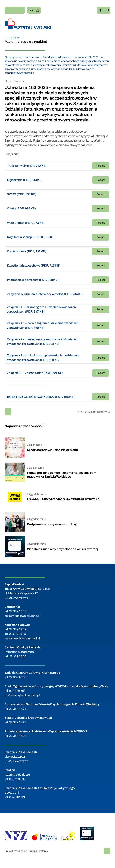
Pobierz (101, 166)
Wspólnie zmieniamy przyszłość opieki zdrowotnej (62, 549)
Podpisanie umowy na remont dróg (52, 524)
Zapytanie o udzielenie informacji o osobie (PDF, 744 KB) (45, 294)
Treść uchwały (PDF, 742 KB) (27, 166)
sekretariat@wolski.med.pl (22, 616)
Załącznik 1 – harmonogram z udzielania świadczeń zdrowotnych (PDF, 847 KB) (41, 309)
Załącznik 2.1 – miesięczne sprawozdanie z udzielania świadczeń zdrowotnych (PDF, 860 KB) (43, 358)
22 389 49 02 (18, 629)
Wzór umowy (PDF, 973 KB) (26, 223)
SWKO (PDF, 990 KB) (22, 194)
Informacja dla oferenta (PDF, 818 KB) (33, 280)
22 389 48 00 (18, 656)
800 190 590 (17, 779)
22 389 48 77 (18, 722)
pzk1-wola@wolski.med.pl (22, 695)
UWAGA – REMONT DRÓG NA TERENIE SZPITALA (63, 499)
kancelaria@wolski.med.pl (22, 638)
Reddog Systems (38, 851)
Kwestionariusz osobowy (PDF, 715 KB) (34, 266)
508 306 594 (17, 691)
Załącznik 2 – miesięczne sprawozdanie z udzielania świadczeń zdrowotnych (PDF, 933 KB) (42, 342)
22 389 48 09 (18, 736)
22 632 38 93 (18, 634)
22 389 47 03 (18, 611)
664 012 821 (17, 797)
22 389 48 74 (18, 709)
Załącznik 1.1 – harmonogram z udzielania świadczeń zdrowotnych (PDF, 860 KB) (43, 325)
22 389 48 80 (18, 677)
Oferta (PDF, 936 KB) (21, 208)
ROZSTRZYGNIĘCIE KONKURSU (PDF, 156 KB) (41, 397)
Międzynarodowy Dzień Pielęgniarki (52, 450)
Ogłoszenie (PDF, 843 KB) (25, 180)
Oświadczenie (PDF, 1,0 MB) (27, 251)
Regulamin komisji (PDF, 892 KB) (29, 237)
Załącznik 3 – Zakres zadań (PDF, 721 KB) (35, 373)
